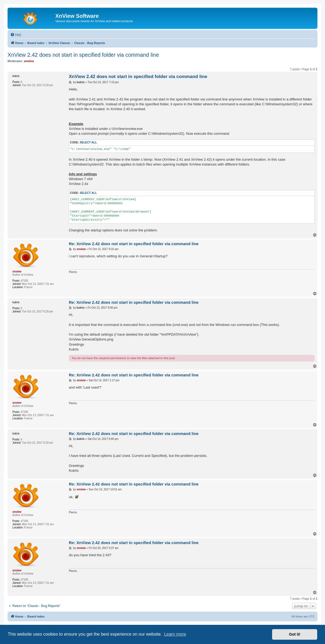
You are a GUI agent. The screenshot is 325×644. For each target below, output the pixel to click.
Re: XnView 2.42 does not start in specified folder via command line (134, 244)
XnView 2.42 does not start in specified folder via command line (83, 55)
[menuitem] (16, 35)
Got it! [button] (295, 634)
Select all (88, 142)
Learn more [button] (175, 634)
